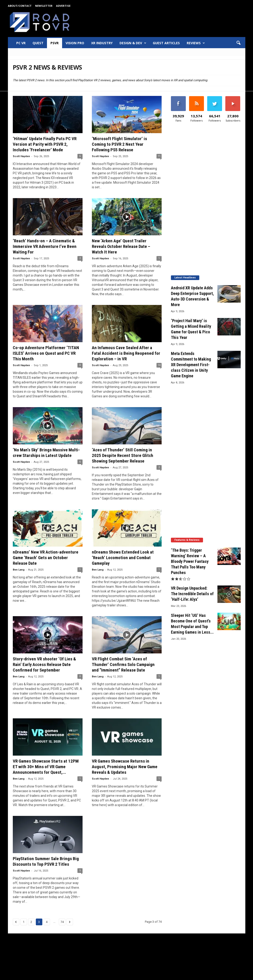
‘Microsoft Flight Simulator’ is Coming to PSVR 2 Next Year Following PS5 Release (119, 144)
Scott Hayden (21, 156)
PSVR (55, 43)
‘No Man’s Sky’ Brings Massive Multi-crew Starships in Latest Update (46, 453)
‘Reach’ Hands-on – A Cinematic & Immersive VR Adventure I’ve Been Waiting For (45, 246)
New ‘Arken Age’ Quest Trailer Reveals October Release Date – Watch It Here (121, 246)
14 (159, 365)
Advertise (63, 6)
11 (159, 156)
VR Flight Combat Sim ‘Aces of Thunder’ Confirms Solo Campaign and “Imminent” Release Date (123, 664)
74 (62, 922)
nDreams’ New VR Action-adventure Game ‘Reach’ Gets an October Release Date (46, 558)
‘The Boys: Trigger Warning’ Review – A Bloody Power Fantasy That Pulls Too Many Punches (190, 561)
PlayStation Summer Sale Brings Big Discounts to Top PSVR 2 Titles (46, 861)
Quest (38, 43)
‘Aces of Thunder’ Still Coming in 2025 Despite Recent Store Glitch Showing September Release (123, 455)
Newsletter (44, 6)
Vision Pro (75, 43)
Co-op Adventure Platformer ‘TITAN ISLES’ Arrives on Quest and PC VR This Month (46, 353)
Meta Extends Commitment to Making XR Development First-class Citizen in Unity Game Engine (191, 365)
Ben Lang (19, 570)
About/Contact (20, 6)
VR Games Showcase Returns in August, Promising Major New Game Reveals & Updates (125, 767)
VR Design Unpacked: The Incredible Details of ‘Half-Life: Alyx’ (192, 594)
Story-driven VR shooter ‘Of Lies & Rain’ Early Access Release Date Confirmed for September (44, 664)
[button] (238, 43)
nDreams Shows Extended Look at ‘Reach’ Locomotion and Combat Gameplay (123, 558)
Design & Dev (133, 43)
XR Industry (102, 43)
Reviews (196, 43)
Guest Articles (166, 43)
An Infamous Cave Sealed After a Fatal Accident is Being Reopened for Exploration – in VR (126, 353)
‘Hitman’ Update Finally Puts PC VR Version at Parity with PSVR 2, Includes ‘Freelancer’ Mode (45, 144)
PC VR (21, 43)
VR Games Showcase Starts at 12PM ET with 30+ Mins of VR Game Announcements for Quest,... (46, 767)
